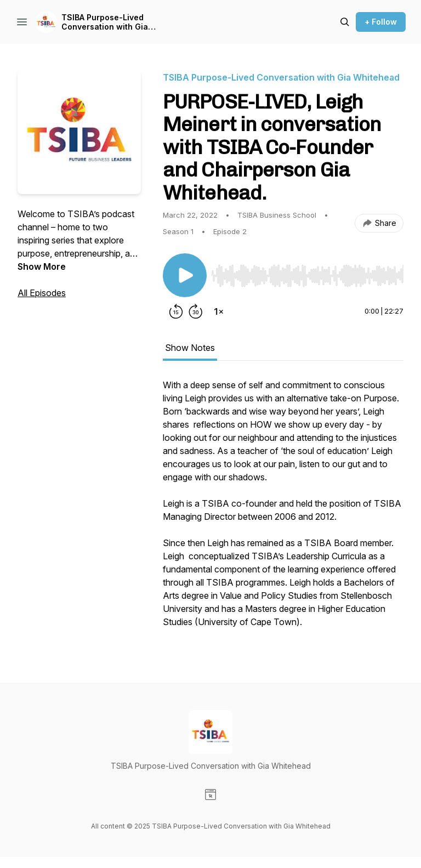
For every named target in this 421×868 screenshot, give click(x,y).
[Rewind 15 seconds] (176, 311)
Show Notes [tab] (190, 348)
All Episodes (42, 293)
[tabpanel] (283, 509)
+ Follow (381, 22)
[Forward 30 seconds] (196, 311)
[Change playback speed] (219, 311)
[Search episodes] (345, 22)
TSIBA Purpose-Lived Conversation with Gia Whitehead (105, 22)
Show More (42, 266)
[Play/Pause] (185, 275)
